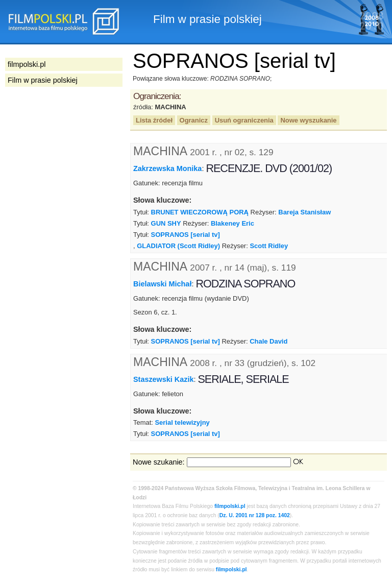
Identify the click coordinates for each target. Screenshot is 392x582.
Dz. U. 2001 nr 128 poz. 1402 (255, 515)
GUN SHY (166, 223)
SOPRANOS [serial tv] (186, 235)
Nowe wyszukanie (308, 120)
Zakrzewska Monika (167, 168)
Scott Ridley (269, 246)
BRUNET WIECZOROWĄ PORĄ (200, 212)
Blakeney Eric (232, 223)
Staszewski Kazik (163, 379)
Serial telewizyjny (182, 422)
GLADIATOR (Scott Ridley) (178, 246)
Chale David (268, 341)
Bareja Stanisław (304, 212)
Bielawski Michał (162, 284)
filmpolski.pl (230, 506)
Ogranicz (194, 120)
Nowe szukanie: (159, 462)
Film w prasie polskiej (43, 80)
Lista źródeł (154, 120)
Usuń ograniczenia (244, 120)
